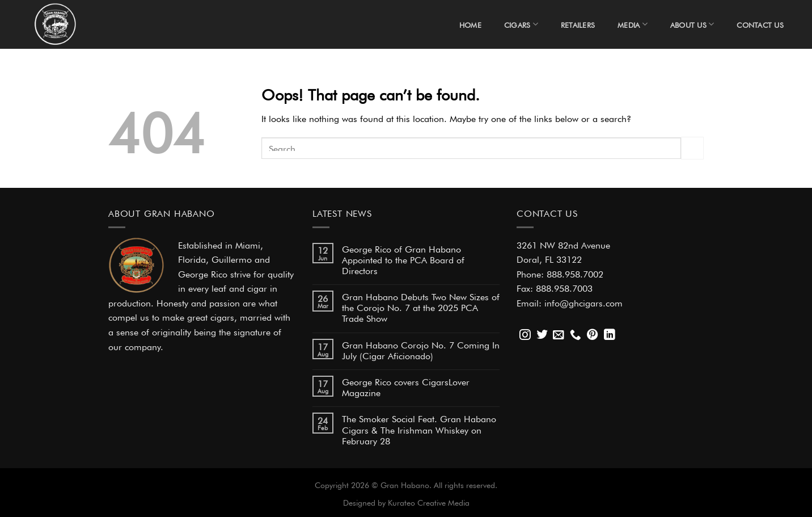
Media (633, 24)
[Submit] (692, 148)
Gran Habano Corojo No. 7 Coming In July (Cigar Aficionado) (421, 349)
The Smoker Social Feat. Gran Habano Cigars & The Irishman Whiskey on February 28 (419, 428)
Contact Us (760, 24)
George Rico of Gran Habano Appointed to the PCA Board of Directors (403, 259)
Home (470, 24)
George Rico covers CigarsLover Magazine (406, 386)
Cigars (521, 24)
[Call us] (576, 335)
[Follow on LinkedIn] (610, 335)
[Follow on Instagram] (525, 335)
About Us (692, 24)
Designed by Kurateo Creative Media (406, 502)
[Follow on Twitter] (542, 335)
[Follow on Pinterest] (593, 335)
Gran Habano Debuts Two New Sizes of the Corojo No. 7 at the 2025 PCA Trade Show (421, 306)
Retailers (578, 24)
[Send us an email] (559, 335)
